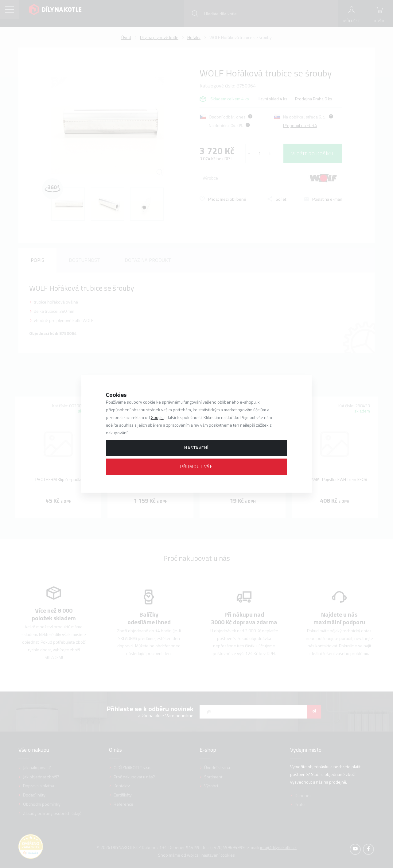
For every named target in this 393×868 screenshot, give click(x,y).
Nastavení (196, 448)
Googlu (157, 417)
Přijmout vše (196, 466)
